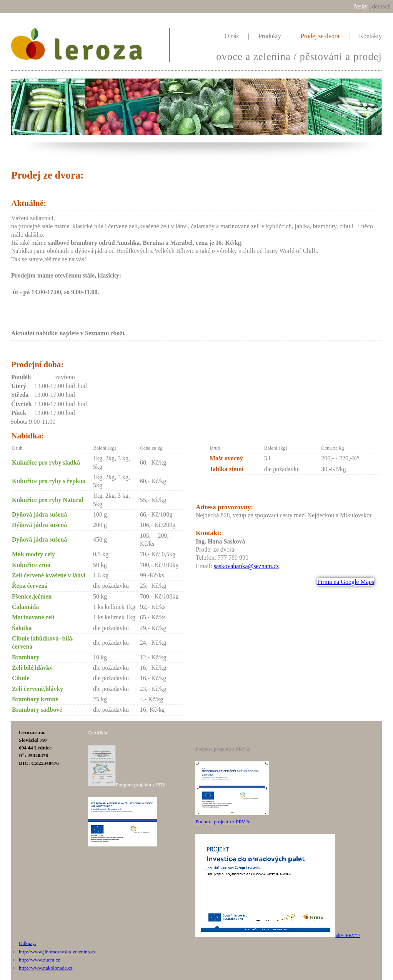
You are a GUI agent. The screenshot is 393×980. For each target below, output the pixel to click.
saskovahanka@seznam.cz (246, 566)
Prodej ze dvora (320, 36)
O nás (232, 36)
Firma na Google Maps (346, 582)
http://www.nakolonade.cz (46, 968)
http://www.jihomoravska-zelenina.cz (57, 952)
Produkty (270, 36)
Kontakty (370, 36)
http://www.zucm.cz (39, 960)
